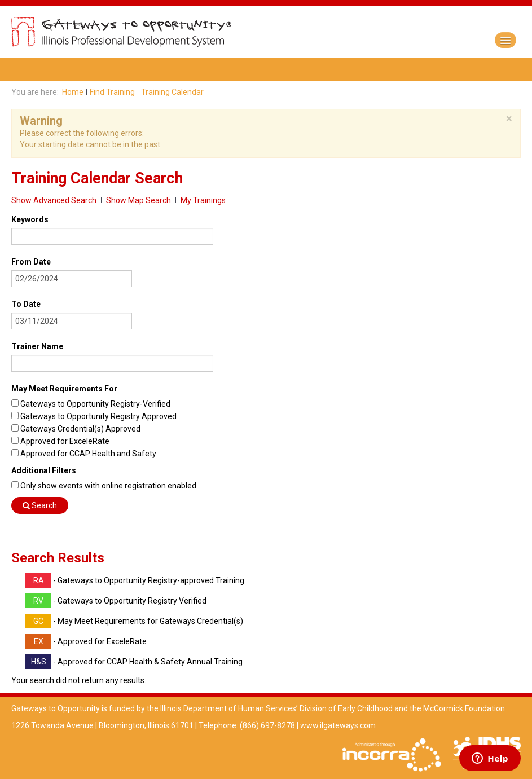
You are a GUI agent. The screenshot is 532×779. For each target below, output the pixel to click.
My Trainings (203, 200)
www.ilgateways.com (338, 725)
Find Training (112, 92)
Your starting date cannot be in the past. (91, 144)
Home (73, 92)
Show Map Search (139, 200)
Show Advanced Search (54, 200)
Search (40, 505)
